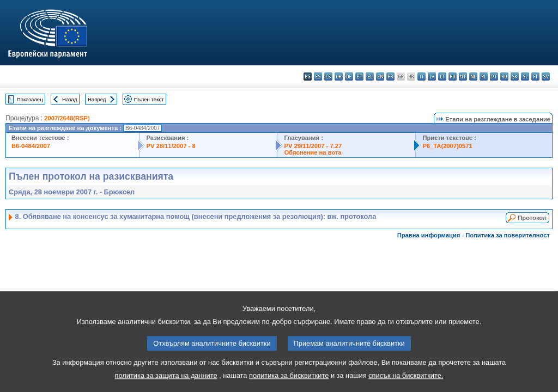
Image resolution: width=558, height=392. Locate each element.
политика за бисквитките (289, 380)
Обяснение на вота (313, 152)
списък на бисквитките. (406, 380)
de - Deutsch (349, 76)
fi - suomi (535, 76)
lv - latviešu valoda (432, 76)
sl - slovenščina (525, 76)
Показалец (30, 99)
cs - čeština (328, 76)
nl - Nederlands (473, 76)
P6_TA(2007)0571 (447, 146)
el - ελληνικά (370, 76)
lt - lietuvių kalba (442, 76)
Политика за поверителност (508, 235)
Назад (70, 99)
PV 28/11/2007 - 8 (171, 146)
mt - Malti (463, 76)
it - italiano (421, 76)
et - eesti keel (359, 76)
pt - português (494, 76)
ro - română (504, 76)
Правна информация (429, 235)
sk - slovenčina (515, 76)
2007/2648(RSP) (67, 118)
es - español (318, 76)
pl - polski (484, 76)
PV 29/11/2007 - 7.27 (313, 146)
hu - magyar (453, 76)
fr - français (390, 76)
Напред (97, 99)
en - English (380, 76)
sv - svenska (546, 76)
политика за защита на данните (166, 380)
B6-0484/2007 (31, 146)
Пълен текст (149, 99)
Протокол (532, 218)
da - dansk (339, 76)
